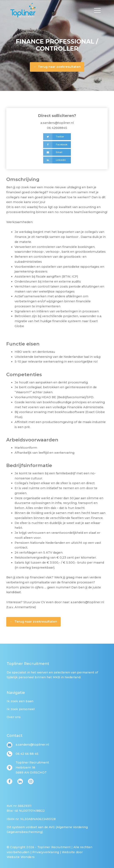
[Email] (57, 152)
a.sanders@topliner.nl (57, 123)
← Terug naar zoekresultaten (57, 67)
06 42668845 (57, 128)
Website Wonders (21, 857)
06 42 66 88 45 (27, 754)
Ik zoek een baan (20, 701)
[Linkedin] (57, 160)
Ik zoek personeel (21, 709)
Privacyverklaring (46, 852)
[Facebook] (57, 145)
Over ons (14, 717)
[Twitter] (57, 137)
